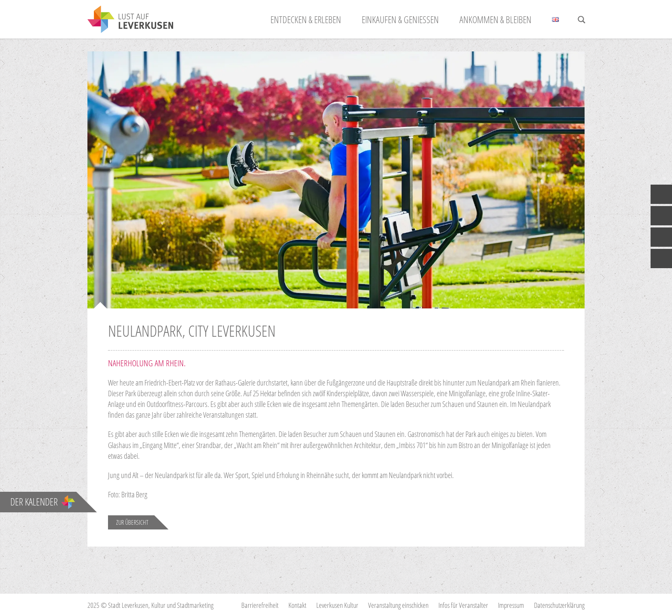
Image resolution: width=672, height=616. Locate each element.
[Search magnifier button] (582, 20)
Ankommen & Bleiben (495, 19)
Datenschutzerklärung (559, 605)
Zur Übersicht (132, 522)
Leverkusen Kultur (337, 605)
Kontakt (297, 605)
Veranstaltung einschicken (398, 605)
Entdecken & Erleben (306, 19)
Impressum (511, 605)
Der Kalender (43, 502)
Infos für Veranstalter (463, 605)
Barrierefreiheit (260, 605)
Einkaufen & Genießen (400, 19)
